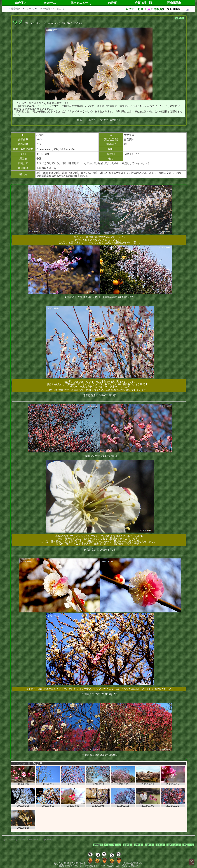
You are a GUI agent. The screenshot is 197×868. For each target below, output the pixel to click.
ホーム (50, 3)
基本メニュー (79, 3)
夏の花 (138, 845)
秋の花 (149, 845)
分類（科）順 (143, 3)
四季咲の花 (174, 845)
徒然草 (179, 18)
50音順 (112, 3)
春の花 (127, 845)
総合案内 (21, 3)
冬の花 (160, 845)
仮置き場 (188, 845)
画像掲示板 (174, 3)
